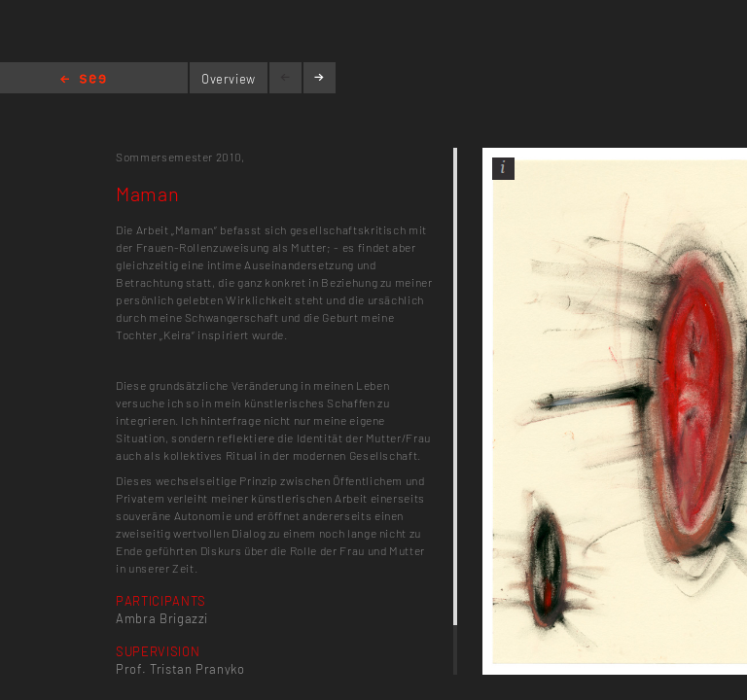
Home (83, 80)
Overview (229, 79)
